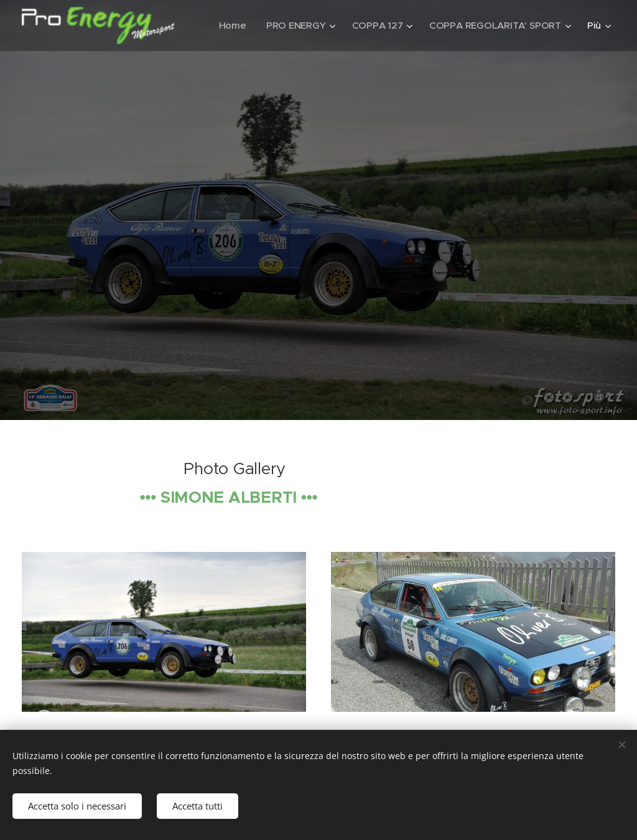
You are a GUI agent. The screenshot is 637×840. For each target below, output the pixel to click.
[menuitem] (391, 26)
